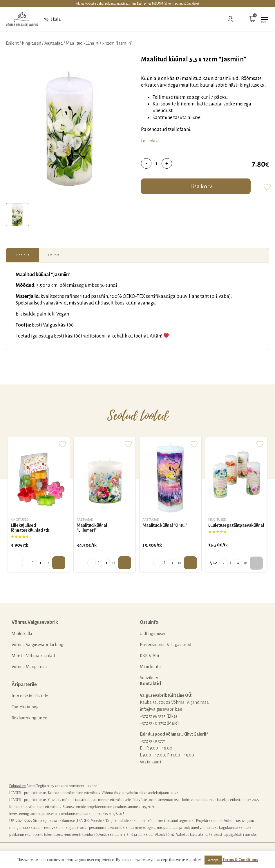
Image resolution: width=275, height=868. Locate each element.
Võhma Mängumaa (29, 667)
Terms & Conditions (240, 860)
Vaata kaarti (151, 762)
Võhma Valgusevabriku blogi (38, 645)
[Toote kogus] (157, 163)
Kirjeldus (22, 255)
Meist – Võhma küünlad (33, 656)
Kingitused (31, 43)
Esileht (12, 43)
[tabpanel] (70, 128)
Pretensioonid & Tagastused (165, 645)
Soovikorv (149, 678)
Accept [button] (213, 860)
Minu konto (150, 667)
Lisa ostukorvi (59, 563)
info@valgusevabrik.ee (161, 709)
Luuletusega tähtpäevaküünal (236, 525)
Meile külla (52, 19)
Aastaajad (54, 43)
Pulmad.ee (18, 786)
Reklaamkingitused (29, 718)
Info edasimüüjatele (30, 696)
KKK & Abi (149, 656)
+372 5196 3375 (153, 716)
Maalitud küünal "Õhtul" (165, 525)
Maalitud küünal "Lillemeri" (92, 528)
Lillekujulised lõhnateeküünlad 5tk (30, 528)
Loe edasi (150, 141)
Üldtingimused (153, 634)
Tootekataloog (25, 707)
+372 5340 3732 (153, 723)
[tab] (17, 215)
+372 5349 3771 (153, 741)
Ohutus (54, 255)
